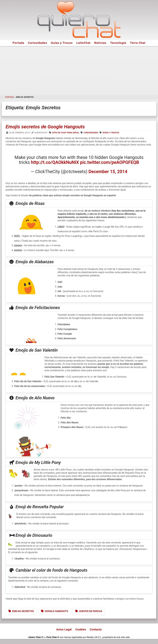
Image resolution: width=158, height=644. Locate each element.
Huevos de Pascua (91, 611)
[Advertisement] (79, 70)
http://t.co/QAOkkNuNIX (55, 162)
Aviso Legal (64, 629)
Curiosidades (38, 43)
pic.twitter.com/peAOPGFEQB (110, 162)
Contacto (96, 629)
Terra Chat (138, 43)
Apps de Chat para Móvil (66, 133)
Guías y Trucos (62, 43)
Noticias (100, 43)
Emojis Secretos (23, 611)
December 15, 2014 (108, 172)
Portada (18, 43)
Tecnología (118, 43)
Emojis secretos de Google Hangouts (45, 127)
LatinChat (83, 43)
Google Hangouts (56, 611)
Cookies (81, 629)
